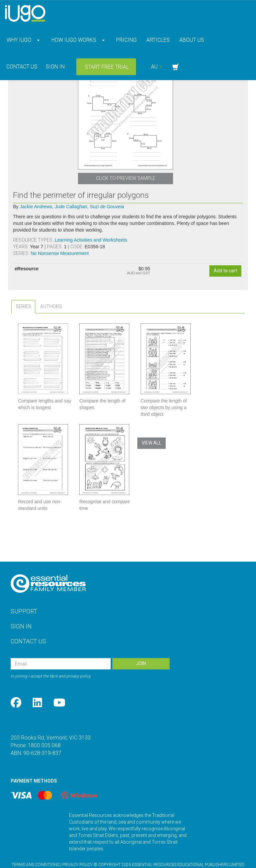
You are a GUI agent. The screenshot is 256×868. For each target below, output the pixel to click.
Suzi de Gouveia (107, 207)
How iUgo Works (74, 40)
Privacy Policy (77, 851)
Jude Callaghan (71, 207)
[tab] (23, 307)
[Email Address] (61, 650)
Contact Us (21, 67)
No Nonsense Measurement (60, 253)
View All (151, 443)
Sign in (55, 67)
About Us (191, 40)
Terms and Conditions (35, 851)
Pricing (126, 40)
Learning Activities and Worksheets (91, 240)
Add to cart (225, 271)
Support (24, 598)
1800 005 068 (44, 732)
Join (141, 650)
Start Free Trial (106, 67)
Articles (157, 40)
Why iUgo (19, 40)
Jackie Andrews (36, 207)
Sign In (21, 613)
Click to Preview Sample (126, 178)
